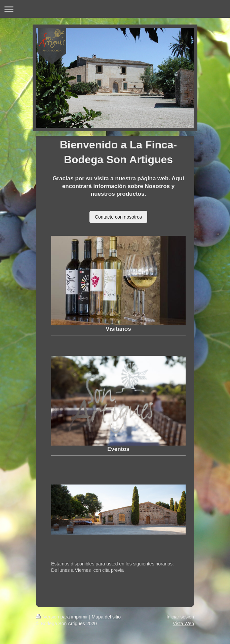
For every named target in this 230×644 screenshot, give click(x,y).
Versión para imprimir (63, 617)
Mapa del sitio (106, 617)
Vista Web (183, 624)
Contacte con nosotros (118, 217)
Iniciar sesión (180, 617)
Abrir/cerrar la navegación (115, 9)
